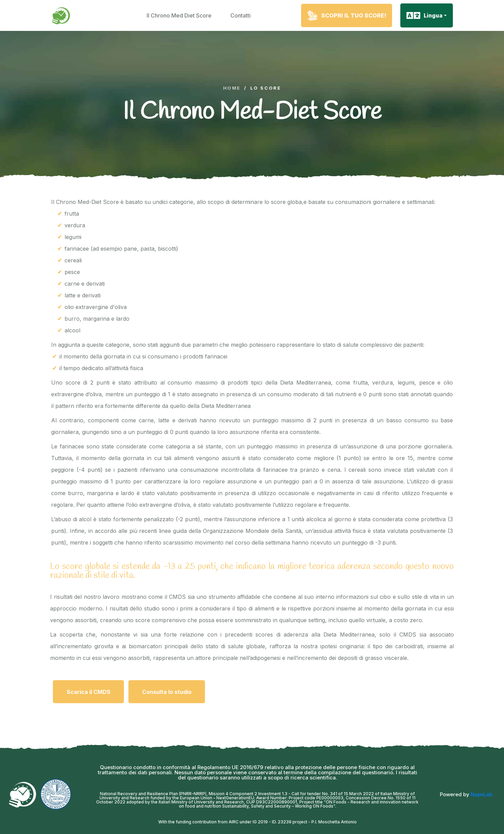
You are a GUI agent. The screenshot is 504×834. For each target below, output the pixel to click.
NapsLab (482, 794)
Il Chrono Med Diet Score (179, 15)
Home (232, 88)
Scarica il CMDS (89, 692)
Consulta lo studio (167, 692)
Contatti (240, 15)
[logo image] (61, 15)
